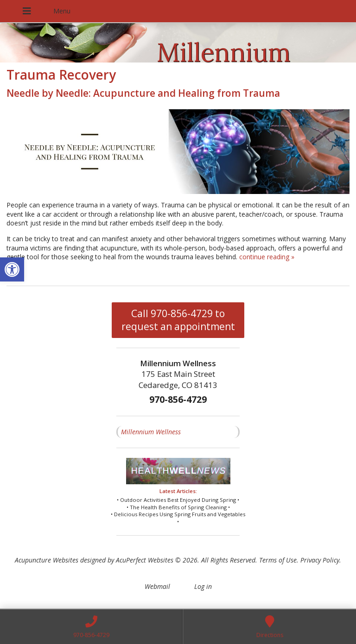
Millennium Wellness (151, 432)
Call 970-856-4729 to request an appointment (178, 320)
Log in (203, 586)
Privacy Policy (320, 560)
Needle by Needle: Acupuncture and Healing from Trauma (143, 93)
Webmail (157, 586)
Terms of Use (278, 560)
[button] (12, 269)
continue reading (267, 257)
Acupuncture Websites (47, 560)
